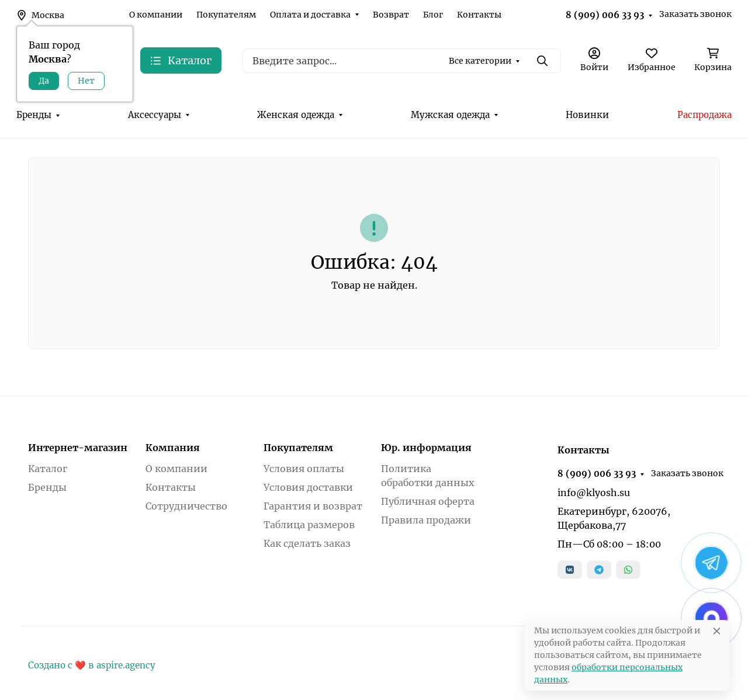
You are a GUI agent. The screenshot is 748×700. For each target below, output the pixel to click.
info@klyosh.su (594, 493)
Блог (433, 15)
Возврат (391, 15)
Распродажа (704, 115)
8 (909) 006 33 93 (605, 15)
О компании (156, 15)
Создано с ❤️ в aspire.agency (92, 665)
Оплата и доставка (310, 15)
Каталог (48, 469)
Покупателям (226, 15)
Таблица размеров (309, 525)
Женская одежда (296, 115)
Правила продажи (426, 520)
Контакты (479, 15)
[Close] (717, 631)
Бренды (34, 115)
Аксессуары (155, 115)
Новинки (587, 115)
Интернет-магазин (78, 448)
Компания (173, 448)
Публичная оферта (428, 501)
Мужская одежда (450, 115)
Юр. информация (426, 448)
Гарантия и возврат (313, 506)
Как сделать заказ (307, 543)
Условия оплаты (304, 469)
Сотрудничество (186, 506)
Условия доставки (308, 487)
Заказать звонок (695, 14)
